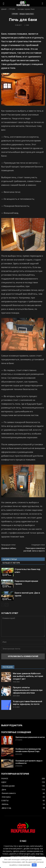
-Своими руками (8, 786)
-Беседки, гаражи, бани (26, 14)
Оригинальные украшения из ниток (30, 737)
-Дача (4, 789)
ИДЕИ (4, 782)
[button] (43, 3)
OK (34, 865)
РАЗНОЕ (5, 778)
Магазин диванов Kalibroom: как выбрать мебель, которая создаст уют (28, 676)
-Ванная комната (8, 793)
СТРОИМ (15, 14)
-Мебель (5, 804)
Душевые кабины (9, 548)
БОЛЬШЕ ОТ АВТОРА (11, 563)
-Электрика (6, 797)
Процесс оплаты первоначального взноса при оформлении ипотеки (28, 690)
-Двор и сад (6, 808)
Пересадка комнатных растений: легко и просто (34, 550)
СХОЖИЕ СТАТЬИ (10, 559)
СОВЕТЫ (5, 801)
